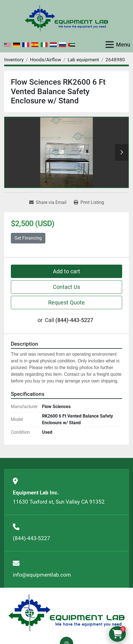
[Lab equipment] (83, 60)
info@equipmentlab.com (42, 575)
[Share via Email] (48, 203)
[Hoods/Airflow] (46, 60)
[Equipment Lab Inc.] (66, 612)
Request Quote (66, 303)
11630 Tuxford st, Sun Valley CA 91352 (59, 502)
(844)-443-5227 (74, 320)
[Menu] (110, 45)
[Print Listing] (89, 203)
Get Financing (28, 238)
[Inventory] (14, 60)
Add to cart (66, 271)
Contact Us (66, 287)
